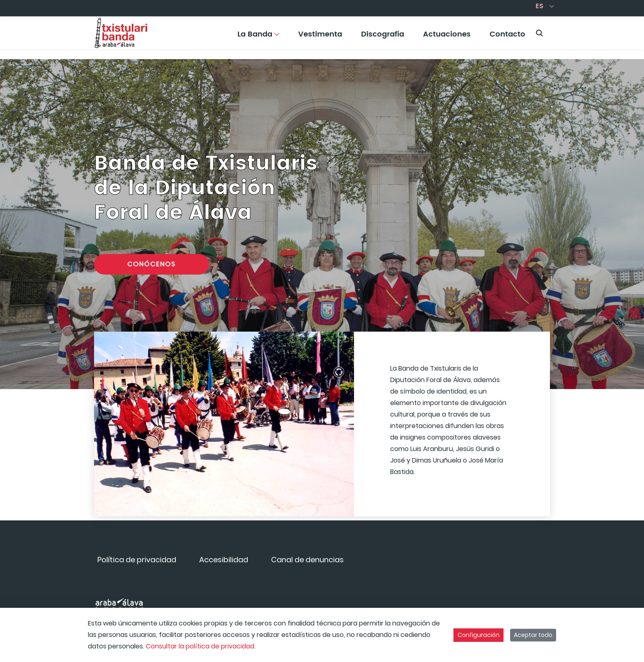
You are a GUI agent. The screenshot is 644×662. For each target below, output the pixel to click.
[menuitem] (258, 37)
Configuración (478, 635)
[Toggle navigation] (623, 31)
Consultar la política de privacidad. (201, 646)
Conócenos (152, 264)
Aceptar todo (533, 635)
